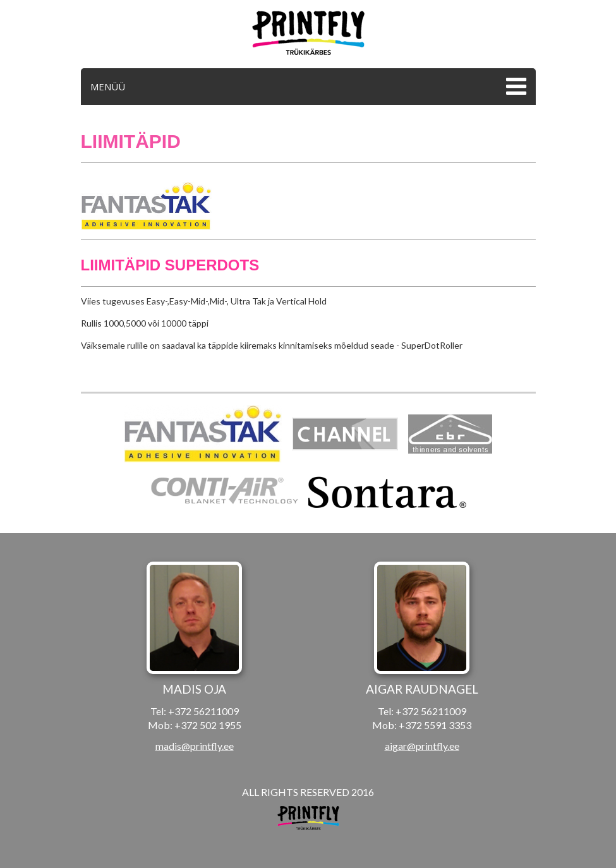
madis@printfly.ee (195, 746)
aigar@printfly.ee (422, 746)
